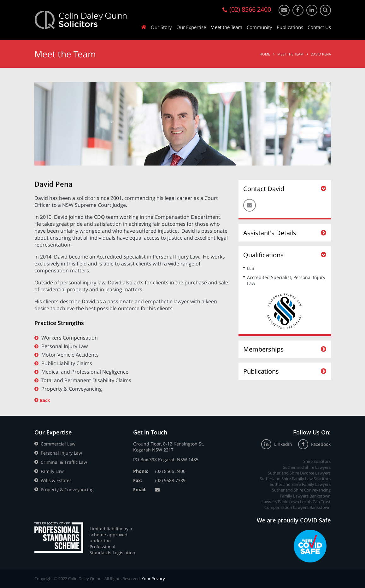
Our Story (161, 27)
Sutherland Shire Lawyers (307, 467)
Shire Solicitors (317, 461)
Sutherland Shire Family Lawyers (300, 484)
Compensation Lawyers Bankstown (297, 507)
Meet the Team (226, 27)
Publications (290, 27)
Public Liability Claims (67, 363)
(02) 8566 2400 (170, 471)
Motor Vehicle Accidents (70, 355)
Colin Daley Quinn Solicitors (81, 20)
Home (265, 54)
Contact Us (319, 27)
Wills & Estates (56, 480)
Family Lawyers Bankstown (305, 496)
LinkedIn (277, 444)
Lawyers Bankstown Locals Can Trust (296, 502)
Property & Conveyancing (72, 389)
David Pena (321, 54)
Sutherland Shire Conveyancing (301, 490)
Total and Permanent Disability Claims (86, 380)
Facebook (314, 444)
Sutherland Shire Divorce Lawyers (299, 473)
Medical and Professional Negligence (85, 372)
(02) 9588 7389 (170, 480)
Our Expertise (191, 27)
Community (259, 27)
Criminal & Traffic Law (64, 462)
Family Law (52, 471)
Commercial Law (58, 444)
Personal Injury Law (65, 346)
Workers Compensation (70, 338)
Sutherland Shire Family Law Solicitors (295, 479)
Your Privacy (153, 579)
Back (45, 400)
